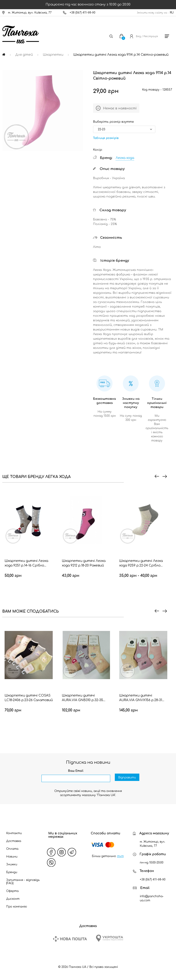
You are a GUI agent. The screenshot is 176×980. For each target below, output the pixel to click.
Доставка (14, 841)
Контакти (14, 833)
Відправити (127, 779)
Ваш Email (76, 771)
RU (172, 13)
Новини (12, 857)
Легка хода (125, 158)
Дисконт (13, 899)
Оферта (12, 891)
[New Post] (70, 939)
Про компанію (17, 907)
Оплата (12, 849)
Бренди (12, 872)
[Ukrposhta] (110, 938)
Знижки (12, 864)
